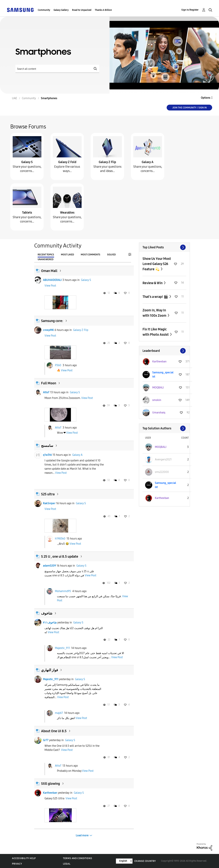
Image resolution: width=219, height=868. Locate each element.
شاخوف (47, 613)
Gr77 (46, 740)
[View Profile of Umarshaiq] (159, 413)
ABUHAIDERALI (52, 280)
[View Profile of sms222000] (162, 472)
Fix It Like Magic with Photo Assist (156, 332)
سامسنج (47, 446)
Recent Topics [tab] (46, 255)
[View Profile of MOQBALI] (158, 387)
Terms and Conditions (78, 858)
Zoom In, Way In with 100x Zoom (155, 313)
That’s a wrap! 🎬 (156, 297)
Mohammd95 (63, 591)
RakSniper (49, 503)
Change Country (145, 861)
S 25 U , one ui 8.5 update (60, 556)
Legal (67, 864)
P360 (58, 365)
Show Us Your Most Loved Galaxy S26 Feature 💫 (157, 264)
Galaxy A (148, 162)
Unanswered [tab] (46, 259)
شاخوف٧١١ (50, 622)
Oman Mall (49, 271)
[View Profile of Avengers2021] (163, 459)
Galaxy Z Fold (67, 162)
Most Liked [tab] (67, 255)
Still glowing (50, 784)
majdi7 (59, 713)
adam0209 (49, 566)
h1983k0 (60, 539)
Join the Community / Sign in (189, 108)
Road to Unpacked (82, 10)
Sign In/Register (190, 10)
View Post (50, 286)
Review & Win (153, 283)
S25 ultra (48, 494)
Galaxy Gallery (61, 10)
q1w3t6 (47, 455)
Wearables (67, 213)
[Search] (57, 69)
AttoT (46, 392)
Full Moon (49, 383)
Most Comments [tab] (91, 255)
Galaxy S (27, 162)
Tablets (27, 213)
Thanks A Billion (103, 10)
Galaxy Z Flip (107, 162)
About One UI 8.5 (54, 731)
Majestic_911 (62, 648)
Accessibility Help (24, 858)
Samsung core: (52, 321)
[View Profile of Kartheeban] (159, 361)
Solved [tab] (111, 255)
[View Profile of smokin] (157, 400)
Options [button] (206, 98)
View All (164, 247)
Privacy (17, 864)
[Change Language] (124, 861)
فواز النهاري (50, 670)
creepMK (48, 330)
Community (44, 10)
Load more (82, 835)
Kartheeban (50, 793)
